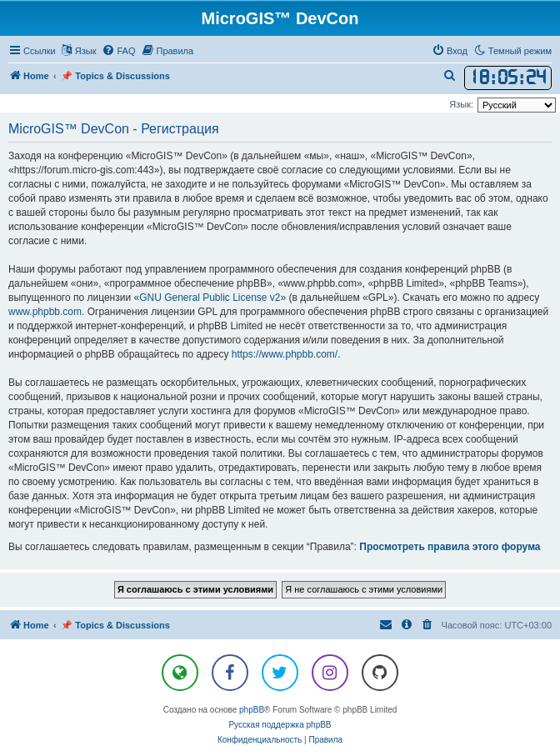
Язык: (461, 104)
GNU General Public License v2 (210, 298)
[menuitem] (118, 51)
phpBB (252, 710)
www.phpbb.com (45, 312)
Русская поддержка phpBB (280, 725)
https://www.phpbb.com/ (285, 354)
